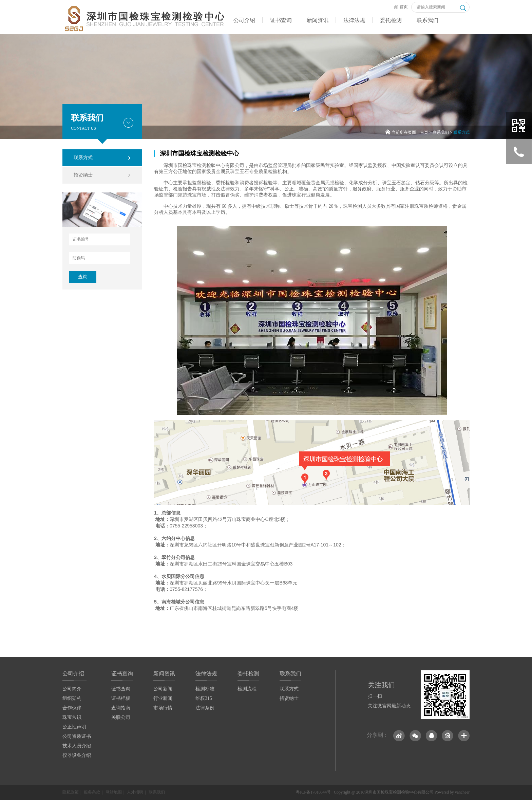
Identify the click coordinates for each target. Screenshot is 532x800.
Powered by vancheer (452, 792)
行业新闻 (163, 698)
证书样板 (121, 698)
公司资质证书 (77, 736)
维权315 (204, 698)
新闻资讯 (318, 20)
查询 (83, 277)
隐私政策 (71, 792)
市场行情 (163, 708)
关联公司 (121, 717)
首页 (401, 7)
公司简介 (72, 689)
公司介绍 (244, 20)
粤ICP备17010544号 (313, 792)
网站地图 (114, 792)
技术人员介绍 (77, 746)
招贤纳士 (83, 175)
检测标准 (205, 689)
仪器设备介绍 (77, 755)
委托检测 (391, 20)
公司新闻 (163, 689)
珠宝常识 (72, 717)
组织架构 (72, 698)
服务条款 (92, 792)
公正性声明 (74, 727)
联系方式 (461, 132)
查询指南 (121, 708)
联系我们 (427, 20)
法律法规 (354, 20)
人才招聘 (135, 792)
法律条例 (205, 708)
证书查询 (281, 20)
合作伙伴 (72, 708)
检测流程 (247, 689)
